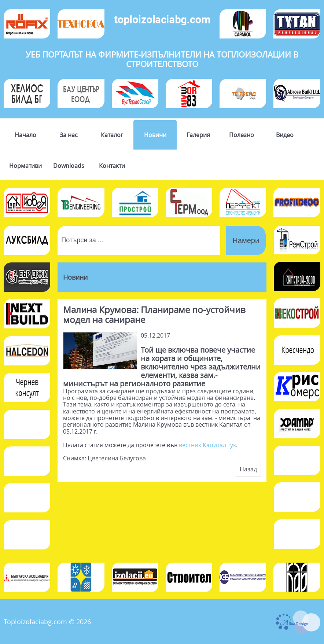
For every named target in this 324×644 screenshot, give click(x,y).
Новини (155, 135)
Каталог (112, 135)
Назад (248, 469)
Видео (285, 135)
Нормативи (25, 166)
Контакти (112, 166)
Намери (246, 240)
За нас (69, 135)
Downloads (69, 166)
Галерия (198, 135)
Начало (25, 135)
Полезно (242, 135)
